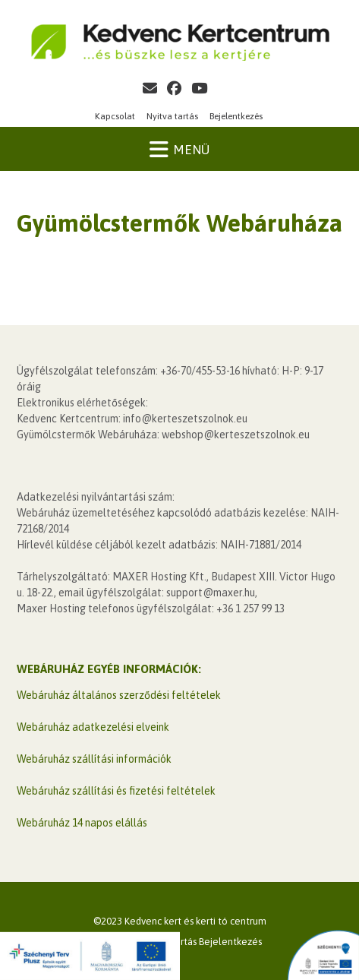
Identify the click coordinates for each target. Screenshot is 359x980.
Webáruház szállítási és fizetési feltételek (116, 791)
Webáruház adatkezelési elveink (93, 727)
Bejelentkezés (236, 116)
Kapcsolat (115, 116)
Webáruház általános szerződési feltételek (119, 695)
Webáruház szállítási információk (94, 759)
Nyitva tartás (172, 116)
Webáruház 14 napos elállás (82, 823)
